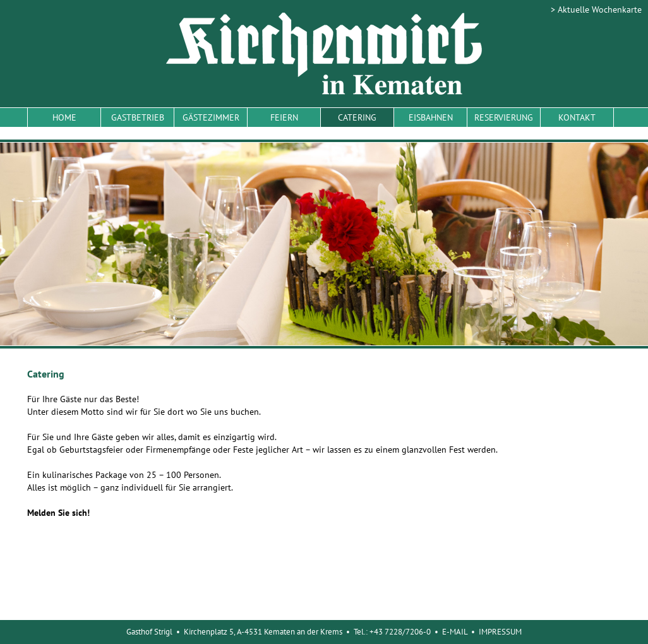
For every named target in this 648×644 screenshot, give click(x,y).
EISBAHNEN (431, 117)
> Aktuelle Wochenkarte (596, 9)
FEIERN (284, 117)
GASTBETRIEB (138, 117)
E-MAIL (455, 632)
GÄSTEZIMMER (211, 117)
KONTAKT (577, 117)
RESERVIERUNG (504, 117)
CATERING (357, 117)
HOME (64, 117)
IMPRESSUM (500, 632)
